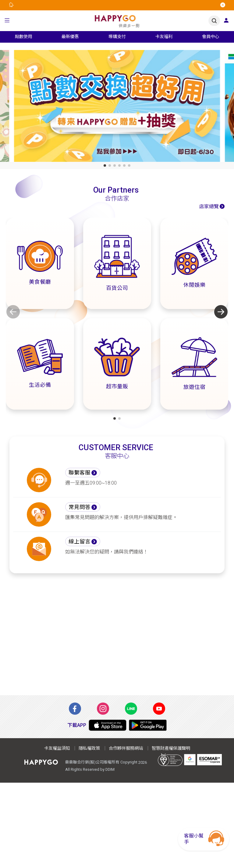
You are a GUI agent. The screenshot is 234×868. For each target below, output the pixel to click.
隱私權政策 (89, 748)
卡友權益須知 (57, 748)
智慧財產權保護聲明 (171, 748)
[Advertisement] (117, 638)
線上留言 (80, 542)
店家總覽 (209, 206)
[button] (7, 21)
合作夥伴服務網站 (126, 748)
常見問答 (80, 507)
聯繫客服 (80, 473)
